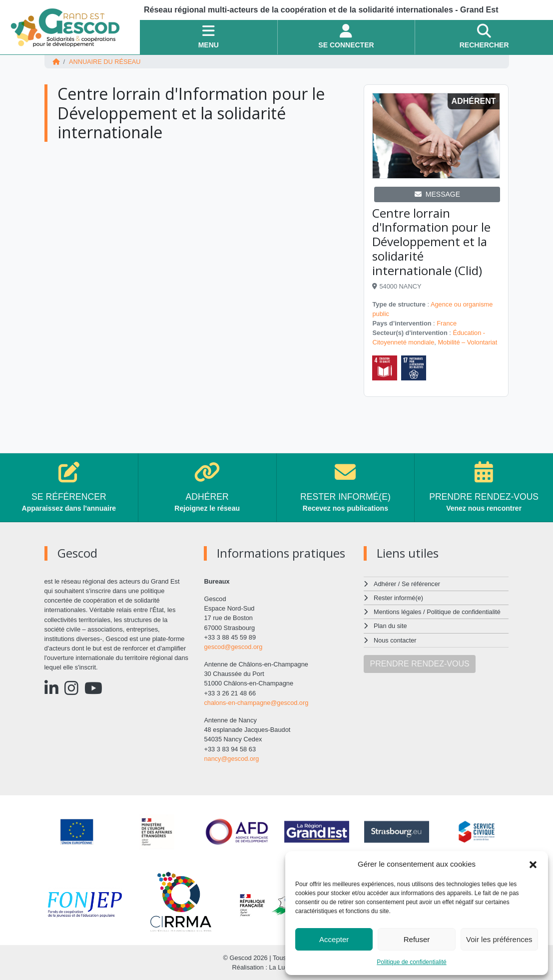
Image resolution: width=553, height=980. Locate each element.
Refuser (417, 939)
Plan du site (390, 626)
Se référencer (421, 584)
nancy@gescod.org (231, 759)
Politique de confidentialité (411, 962)
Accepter (334, 939)
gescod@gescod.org (233, 647)
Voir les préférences (499, 939)
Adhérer (385, 584)
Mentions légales (398, 612)
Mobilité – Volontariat (467, 342)
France (447, 323)
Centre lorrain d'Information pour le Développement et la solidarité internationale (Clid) (431, 242)
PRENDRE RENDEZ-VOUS (419, 664)
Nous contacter (395, 640)
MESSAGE (437, 194)
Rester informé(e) (399, 598)
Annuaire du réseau (105, 62)
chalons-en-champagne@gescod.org (256, 703)
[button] (533, 864)
